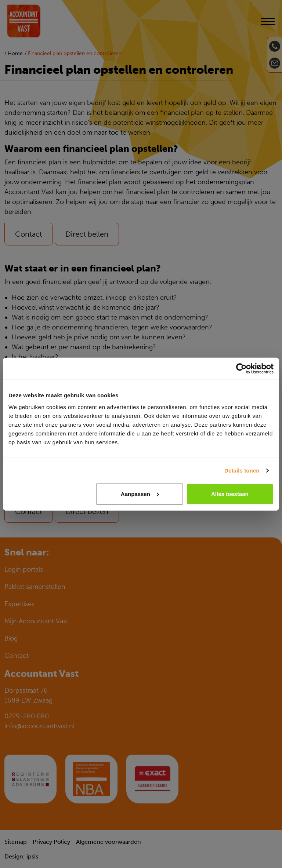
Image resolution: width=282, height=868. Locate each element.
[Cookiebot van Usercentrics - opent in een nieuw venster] (241, 369)
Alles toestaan (230, 494)
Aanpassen (140, 494)
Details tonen (242, 471)
